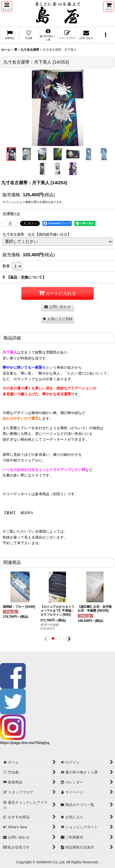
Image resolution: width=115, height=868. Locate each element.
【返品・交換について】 (24, 277)
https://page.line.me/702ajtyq (25, 743)
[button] (7, 7)
